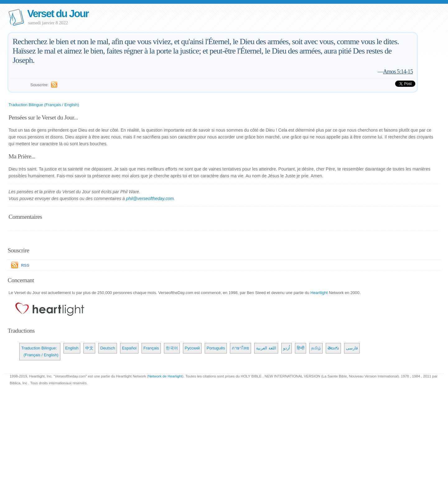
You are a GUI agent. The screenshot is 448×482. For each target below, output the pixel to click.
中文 (89, 348)
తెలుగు (333, 348)
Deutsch (108, 348)
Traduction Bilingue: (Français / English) (40, 351)
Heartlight (319, 293)
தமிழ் (316, 348)
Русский (192, 348)
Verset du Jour (58, 14)
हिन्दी (301, 348)
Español (129, 348)
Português (216, 348)
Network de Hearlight (165, 376)
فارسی (352, 348)
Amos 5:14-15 (398, 71)
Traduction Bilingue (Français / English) (44, 105)
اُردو (287, 348)
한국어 (172, 348)
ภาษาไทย (240, 348)
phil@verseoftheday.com (150, 199)
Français (151, 348)
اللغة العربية (266, 348)
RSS (25, 265)
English (72, 348)
